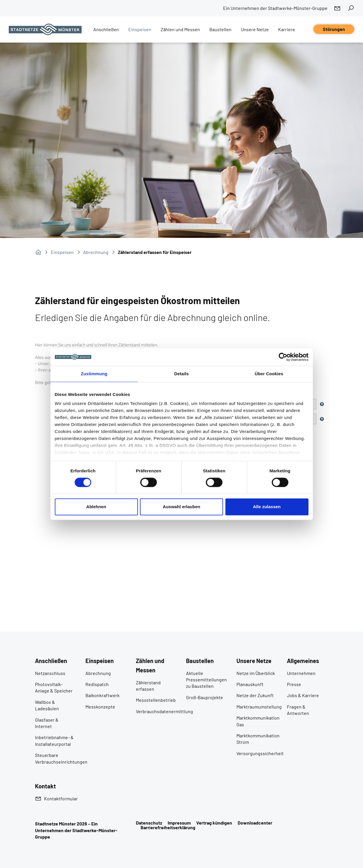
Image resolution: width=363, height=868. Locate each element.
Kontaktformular (61, 798)
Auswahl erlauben (181, 507)
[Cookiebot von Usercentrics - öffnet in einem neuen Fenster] (283, 357)
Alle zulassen (267, 507)
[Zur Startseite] (45, 29)
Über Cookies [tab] (269, 374)
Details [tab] (182, 374)
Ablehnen (96, 507)
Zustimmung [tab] (94, 374)
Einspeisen (62, 252)
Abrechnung (96, 252)
